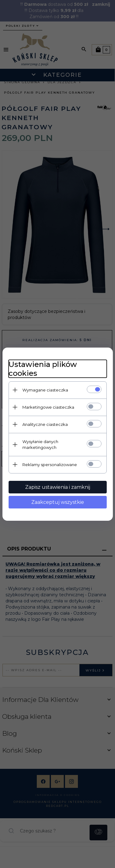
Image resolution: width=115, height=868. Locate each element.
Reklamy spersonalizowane (50, 465)
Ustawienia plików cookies (43, 369)
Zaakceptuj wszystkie (58, 502)
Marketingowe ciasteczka (48, 407)
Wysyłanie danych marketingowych (40, 444)
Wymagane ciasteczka (45, 390)
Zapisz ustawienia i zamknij (58, 487)
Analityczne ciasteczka (45, 424)
